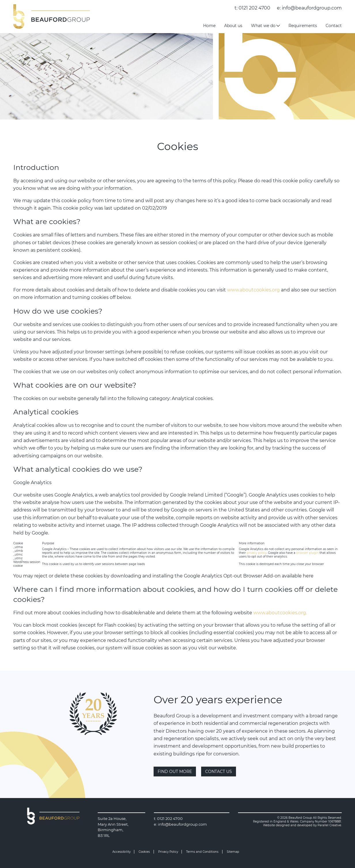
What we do (265, 26)
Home (209, 26)
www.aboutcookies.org (253, 290)
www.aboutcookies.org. (280, 613)
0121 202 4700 (254, 8)
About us (233, 26)
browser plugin (307, 553)
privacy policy (257, 553)
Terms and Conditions (202, 852)
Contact (334, 26)
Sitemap (233, 852)
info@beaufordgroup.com (312, 8)
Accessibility (121, 852)
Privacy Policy (168, 852)
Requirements (303, 26)
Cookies (144, 852)
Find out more (175, 772)
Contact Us (219, 772)
